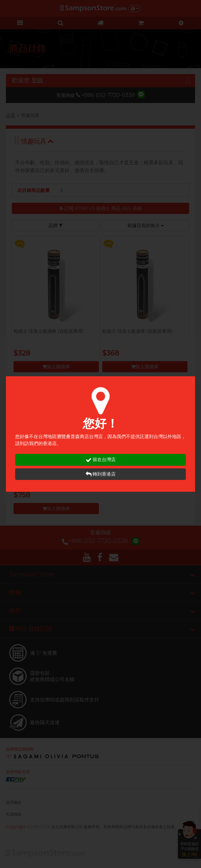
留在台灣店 (101, 460)
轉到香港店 (101, 474)
